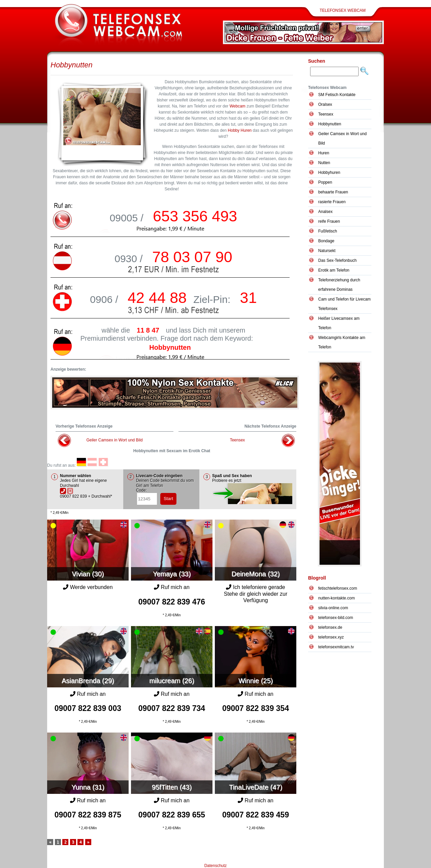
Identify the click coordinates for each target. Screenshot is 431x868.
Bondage (326, 241)
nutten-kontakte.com (337, 598)
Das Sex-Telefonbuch (337, 260)
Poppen (325, 182)
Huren (324, 153)
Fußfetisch (328, 231)
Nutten (324, 163)
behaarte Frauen (333, 192)
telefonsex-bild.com (336, 618)
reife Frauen (329, 221)
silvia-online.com (333, 608)
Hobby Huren (240, 130)
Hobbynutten (72, 65)
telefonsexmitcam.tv (336, 647)
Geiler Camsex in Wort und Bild (114, 440)
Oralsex (325, 104)
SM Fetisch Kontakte (337, 95)
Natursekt (327, 251)
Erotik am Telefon (334, 270)
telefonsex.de (330, 627)
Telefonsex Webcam (343, 10)
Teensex (238, 440)
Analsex (325, 212)
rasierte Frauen (332, 202)
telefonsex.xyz (331, 637)
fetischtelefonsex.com (338, 588)
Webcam (238, 106)
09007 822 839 (172, 602)
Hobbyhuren (329, 173)
